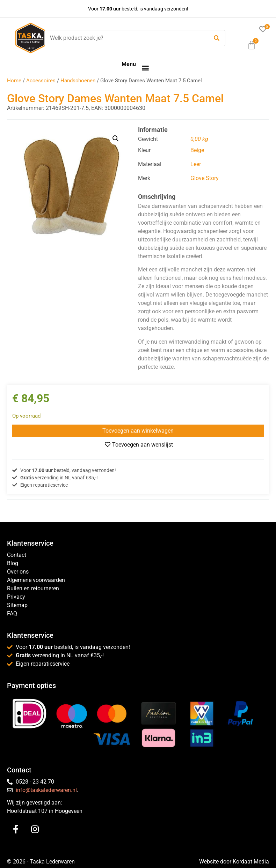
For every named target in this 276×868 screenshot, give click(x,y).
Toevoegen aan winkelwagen (138, 431)
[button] (145, 68)
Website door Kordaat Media (234, 862)
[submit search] (217, 38)
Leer (196, 164)
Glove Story (205, 178)
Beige (197, 150)
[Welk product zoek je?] (125, 38)
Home (14, 81)
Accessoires (41, 81)
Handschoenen (78, 81)
